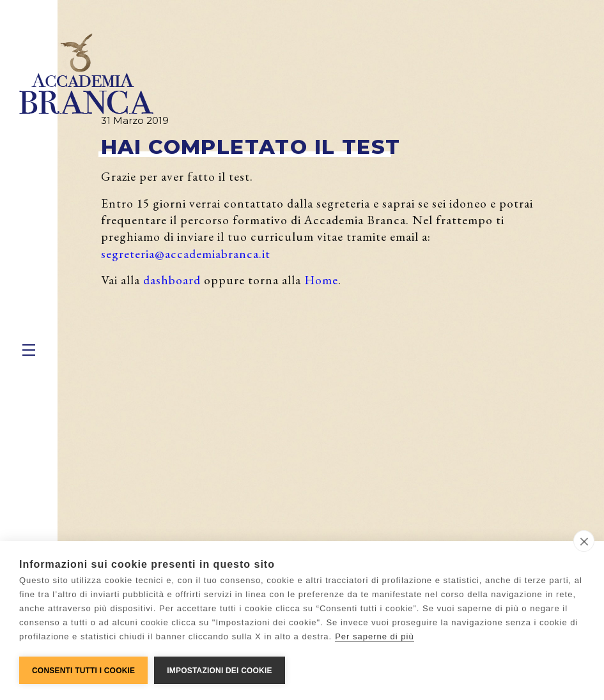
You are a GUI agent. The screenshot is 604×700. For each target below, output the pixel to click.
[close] (584, 541)
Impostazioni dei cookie (219, 671)
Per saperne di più (375, 636)
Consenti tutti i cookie (83, 671)
